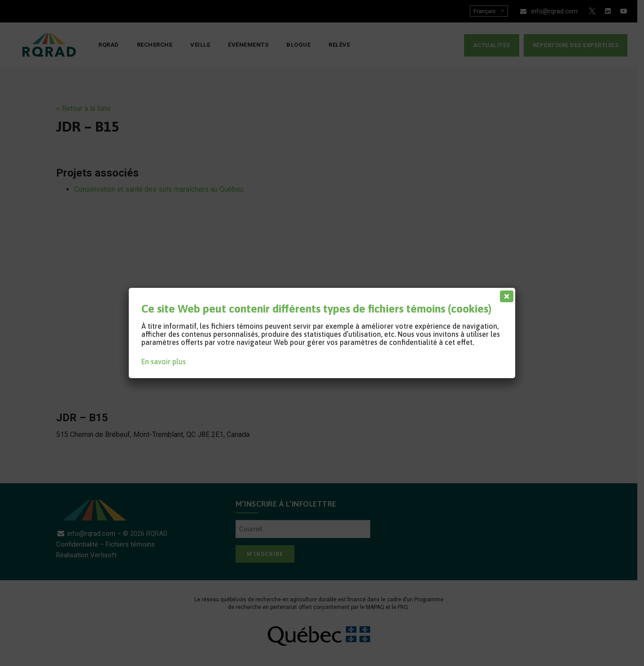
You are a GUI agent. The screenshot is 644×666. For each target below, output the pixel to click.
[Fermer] (505, 294)
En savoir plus (164, 362)
